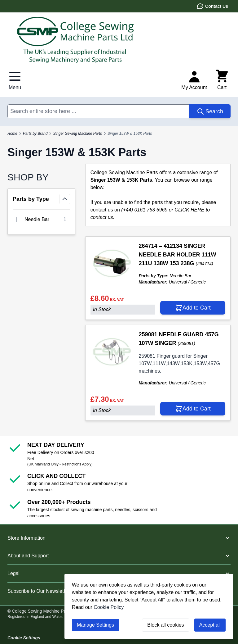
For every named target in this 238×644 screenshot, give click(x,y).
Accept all (210, 625)
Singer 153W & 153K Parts (130, 134)
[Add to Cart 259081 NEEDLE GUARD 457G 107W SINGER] (193, 409)
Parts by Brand (35, 134)
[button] (119, 538)
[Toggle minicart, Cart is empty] (222, 80)
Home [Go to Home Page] (12, 134)
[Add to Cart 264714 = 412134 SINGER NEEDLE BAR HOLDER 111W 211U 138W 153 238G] (193, 308)
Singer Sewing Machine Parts (77, 134)
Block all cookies (165, 625)
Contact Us (212, 6)
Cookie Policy (108, 607)
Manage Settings (95, 625)
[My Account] (194, 80)
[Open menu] (15, 80)
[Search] (210, 111)
